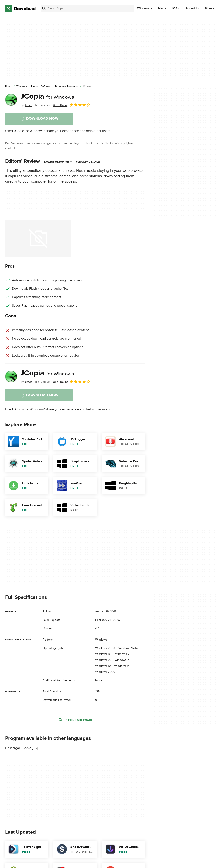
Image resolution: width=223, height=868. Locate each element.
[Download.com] (20, 8)
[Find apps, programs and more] (87, 8)
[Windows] (22, 86)
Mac (161, 8)
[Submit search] (44, 8)
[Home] (9, 86)
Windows (143, 8)
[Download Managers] (67, 86)
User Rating (72, 105)
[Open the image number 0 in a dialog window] (38, 238)
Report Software (75, 720)
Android (191, 8)
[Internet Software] (41, 86)
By (26, 105)
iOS (175, 8)
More (210, 8)
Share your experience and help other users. (78, 131)
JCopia (47, 96)
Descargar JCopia (18, 748)
